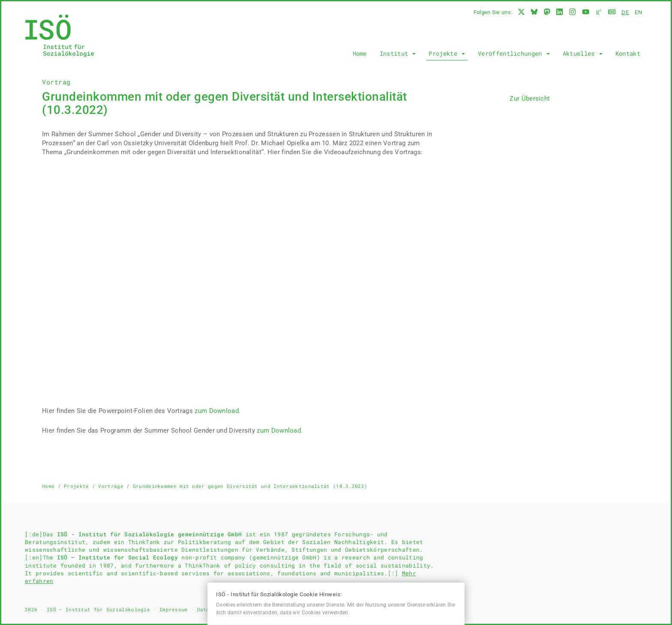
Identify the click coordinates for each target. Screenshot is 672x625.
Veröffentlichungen (514, 53)
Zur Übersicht (530, 99)
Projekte (447, 53)
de (625, 12)
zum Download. (217, 411)
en (638, 12)
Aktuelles (583, 53)
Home (360, 53)
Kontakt (628, 53)
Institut (398, 53)
